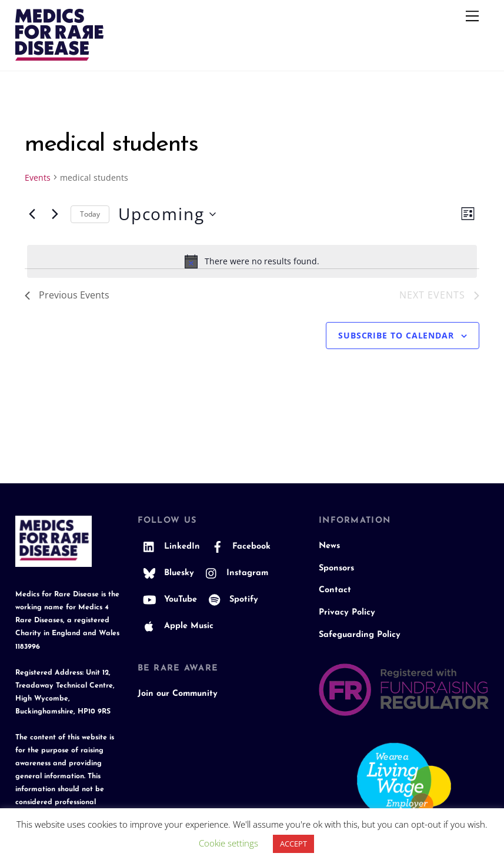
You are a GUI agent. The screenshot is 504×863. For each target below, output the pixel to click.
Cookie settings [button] (228, 843)
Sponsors (336, 568)
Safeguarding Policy (360, 635)
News (329, 546)
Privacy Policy (347, 613)
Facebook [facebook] (238, 547)
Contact (335, 590)
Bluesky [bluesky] (166, 573)
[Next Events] (55, 214)
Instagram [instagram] (234, 573)
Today (90, 214)
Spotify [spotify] (231, 600)
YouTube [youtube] (167, 600)
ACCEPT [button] (293, 844)
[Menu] (472, 16)
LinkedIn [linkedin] (169, 547)
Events (38, 177)
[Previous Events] (32, 214)
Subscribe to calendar (396, 335)
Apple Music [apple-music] (176, 626)
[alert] (252, 261)
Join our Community (178, 694)
